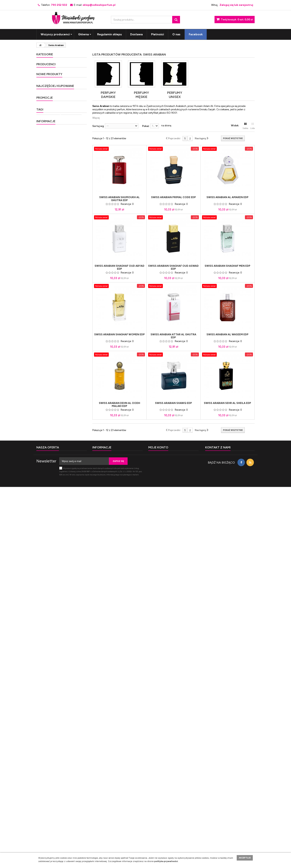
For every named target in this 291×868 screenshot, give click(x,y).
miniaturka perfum (72, 718)
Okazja (44, 120)
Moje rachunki (156, 811)
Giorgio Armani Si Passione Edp (64, 579)
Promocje (45, 663)
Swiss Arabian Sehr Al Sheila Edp (227, 403)
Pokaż (146, 126)
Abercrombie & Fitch (53, 215)
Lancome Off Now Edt (68, 414)
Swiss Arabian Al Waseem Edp (227, 335)
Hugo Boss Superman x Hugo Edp (68, 431)
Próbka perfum (47, 718)
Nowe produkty (49, 247)
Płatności (158, 34)
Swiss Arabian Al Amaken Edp (227, 197)
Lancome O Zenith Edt (68, 397)
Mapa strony (43, 821)
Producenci (46, 195)
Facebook (196, 34)
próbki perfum (71, 707)
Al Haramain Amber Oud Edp (68, 671)
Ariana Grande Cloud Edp (67, 486)
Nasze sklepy (49, 780)
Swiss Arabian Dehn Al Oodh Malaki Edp (119, 405)
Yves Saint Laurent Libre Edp (65, 635)
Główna (83, 34)
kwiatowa (55, 729)
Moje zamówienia (158, 807)
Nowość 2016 (48, 107)
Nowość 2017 (48, 113)
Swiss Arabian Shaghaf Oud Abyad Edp (119, 267)
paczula (69, 724)
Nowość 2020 (48, 152)
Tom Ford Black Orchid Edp (69, 523)
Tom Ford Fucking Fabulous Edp (65, 561)
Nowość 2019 (48, 146)
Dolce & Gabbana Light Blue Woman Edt (68, 542)
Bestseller (47, 74)
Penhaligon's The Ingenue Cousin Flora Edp (67, 294)
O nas (176, 34)
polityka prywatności (166, 861)
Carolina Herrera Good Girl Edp (69, 505)
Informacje (46, 739)
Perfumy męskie (50, 67)
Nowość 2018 (48, 139)
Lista (252, 126)
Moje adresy (155, 816)
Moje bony (154, 826)
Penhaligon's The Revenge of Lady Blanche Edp (64, 359)
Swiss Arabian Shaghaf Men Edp (227, 266)
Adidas (46, 229)
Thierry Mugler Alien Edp (67, 617)
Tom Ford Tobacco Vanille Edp (66, 598)
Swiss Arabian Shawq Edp (173, 403)
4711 (44, 208)
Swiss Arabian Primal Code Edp (173, 197)
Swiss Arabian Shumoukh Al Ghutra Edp (119, 199)
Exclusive (46, 80)
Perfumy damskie (51, 61)
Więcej (96, 118)
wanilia (70, 729)
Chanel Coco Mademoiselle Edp (64, 467)
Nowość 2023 (48, 172)
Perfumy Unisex (50, 133)
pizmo (42, 729)
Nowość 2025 (48, 185)
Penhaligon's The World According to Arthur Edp (67, 316)
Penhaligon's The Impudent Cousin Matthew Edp (64, 337)
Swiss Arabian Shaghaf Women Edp (119, 335)
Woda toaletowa (48, 707)
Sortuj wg (98, 126)
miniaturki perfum (49, 724)
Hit (42, 87)
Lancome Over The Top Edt (68, 379)
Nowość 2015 (48, 100)
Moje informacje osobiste (162, 821)
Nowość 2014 (48, 94)
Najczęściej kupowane (55, 459)
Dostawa (136, 34)
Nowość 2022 (48, 166)
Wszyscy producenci (55, 34)
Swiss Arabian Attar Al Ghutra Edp (173, 336)
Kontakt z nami (44, 816)
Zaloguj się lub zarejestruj (236, 5)
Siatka (245, 126)
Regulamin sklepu (109, 34)
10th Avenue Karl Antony (55, 202)
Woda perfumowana (50, 712)
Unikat (44, 126)
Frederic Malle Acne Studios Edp (66, 255)
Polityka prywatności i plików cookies (61, 753)
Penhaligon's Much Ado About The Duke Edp (69, 274)
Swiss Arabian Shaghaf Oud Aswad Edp (173, 267)
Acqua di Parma (50, 222)
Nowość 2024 (48, 179)
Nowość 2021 (48, 159)
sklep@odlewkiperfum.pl (228, 819)
